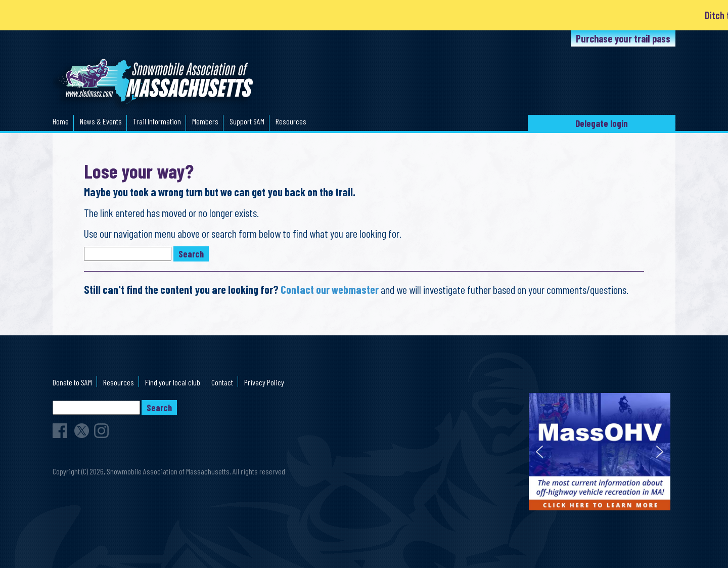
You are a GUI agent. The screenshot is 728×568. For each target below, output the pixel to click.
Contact (222, 382)
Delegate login (602, 123)
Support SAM (247, 121)
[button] (539, 452)
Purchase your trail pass (623, 38)
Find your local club (173, 382)
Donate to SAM (72, 382)
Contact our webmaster (330, 289)
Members (205, 121)
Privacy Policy (264, 382)
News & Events (101, 121)
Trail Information (157, 121)
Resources (291, 121)
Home (61, 121)
